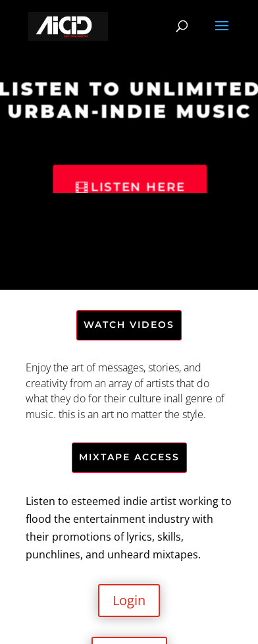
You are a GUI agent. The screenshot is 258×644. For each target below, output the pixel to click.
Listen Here (138, 187)
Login (129, 600)
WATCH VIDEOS (129, 325)
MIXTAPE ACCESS (129, 457)
